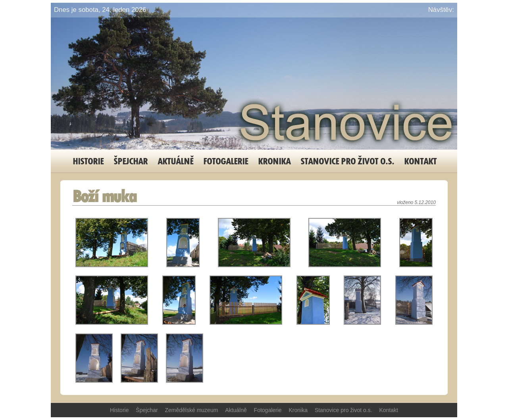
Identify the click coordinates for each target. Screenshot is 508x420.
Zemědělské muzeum (192, 410)
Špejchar (131, 161)
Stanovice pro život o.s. (347, 161)
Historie (88, 161)
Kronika (274, 161)
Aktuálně (175, 161)
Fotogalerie (226, 161)
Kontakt (420, 161)
